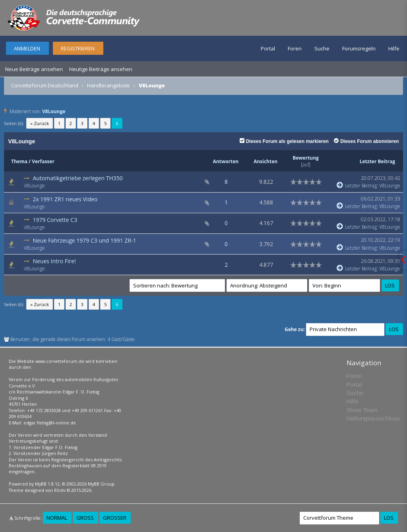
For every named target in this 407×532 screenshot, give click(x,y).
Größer (115, 518)
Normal (57, 518)
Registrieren (78, 48)
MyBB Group (101, 484)
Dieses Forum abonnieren (366, 141)
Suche (322, 48)
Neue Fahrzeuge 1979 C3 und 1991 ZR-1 (84, 240)
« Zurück (40, 123)
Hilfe (394, 48)
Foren (295, 48)
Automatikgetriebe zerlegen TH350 (78, 178)
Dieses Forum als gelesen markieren (284, 141)
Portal (268, 48)
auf (306, 165)
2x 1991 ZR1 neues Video (65, 199)
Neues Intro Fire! (54, 261)
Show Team (362, 410)
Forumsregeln (359, 48)
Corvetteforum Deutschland (45, 85)
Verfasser (43, 161)
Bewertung (306, 158)
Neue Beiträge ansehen (34, 69)
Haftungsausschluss (373, 418)
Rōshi (60, 490)
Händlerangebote (109, 85)
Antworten (226, 161)
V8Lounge (54, 111)
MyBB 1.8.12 (47, 484)
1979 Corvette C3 (55, 220)
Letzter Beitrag (377, 161)
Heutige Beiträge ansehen (101, 69)
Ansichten (266, 161)
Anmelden (27, 48)
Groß (85, 518)
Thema (19, 161)
